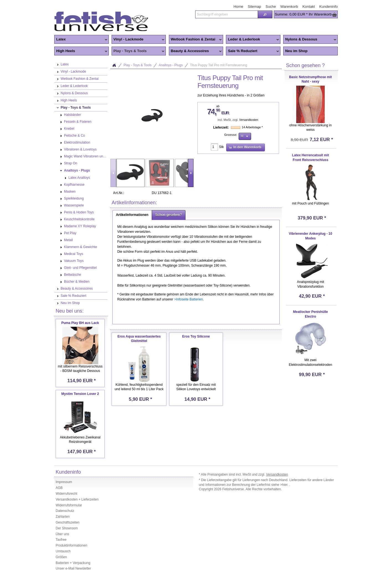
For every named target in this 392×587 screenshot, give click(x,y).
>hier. (285, 485)
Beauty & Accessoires (195, 51)
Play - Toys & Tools (138, 51)
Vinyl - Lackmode (138, 40)
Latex (81, 40)
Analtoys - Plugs (171, 65)
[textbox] (226, 14)
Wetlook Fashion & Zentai (195, 40)
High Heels (81, 51)
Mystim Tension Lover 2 (80, 394)
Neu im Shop (296, 51)
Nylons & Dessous (310, 40)
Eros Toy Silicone (196, 336)
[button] (265, 14)
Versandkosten (249, 120)
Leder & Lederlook (252, 40)
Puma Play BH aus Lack (80, 323)
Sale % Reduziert (252, 51)
